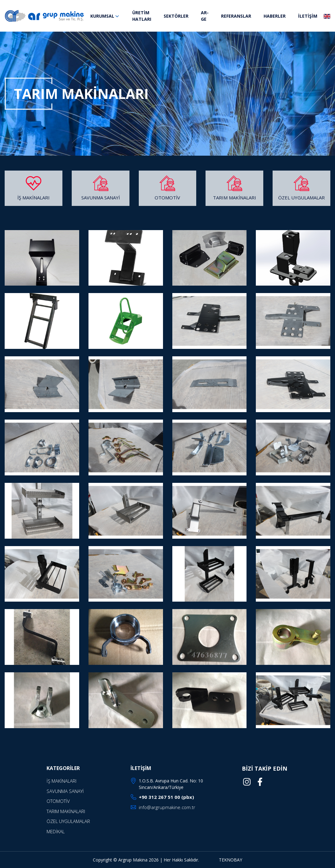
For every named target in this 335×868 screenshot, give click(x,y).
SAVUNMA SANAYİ (101, 198)
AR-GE (205, 16)
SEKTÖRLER (176, 16)
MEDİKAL (56, 831)
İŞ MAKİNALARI (34, 198)
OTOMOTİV (167, 198)
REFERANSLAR (236, 16)
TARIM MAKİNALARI (235, 198)
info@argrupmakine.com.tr (167, 807)
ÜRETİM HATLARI (142, 16)
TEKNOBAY (231, 860)
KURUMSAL (105, 16)
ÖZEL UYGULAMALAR (301, 198)
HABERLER (275, 16)
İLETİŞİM (308, 16)
